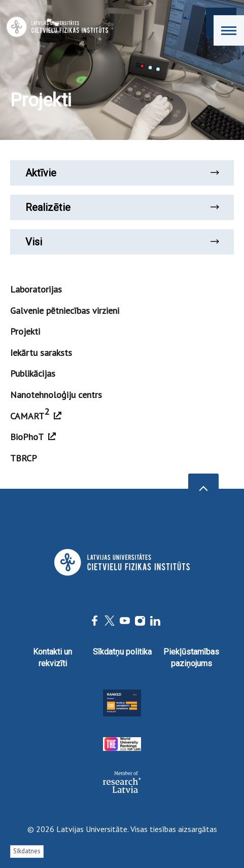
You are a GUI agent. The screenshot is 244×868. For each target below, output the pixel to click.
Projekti (25, 331)
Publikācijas (33, 373)
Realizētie (122, 207)
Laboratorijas (36, 289)
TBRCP (24, 458)
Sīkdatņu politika (122, 652)
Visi (122, 242)
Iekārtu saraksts (41, 353)
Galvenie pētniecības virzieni (65, 311)
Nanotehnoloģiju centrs (56, 395)
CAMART (36, 414)
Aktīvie (122, 173)
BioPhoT (33, 437)
